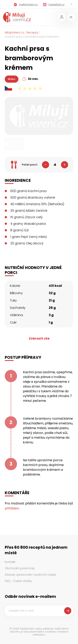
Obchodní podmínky (20, 568)
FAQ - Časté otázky (18, 581)
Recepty (32, 33)
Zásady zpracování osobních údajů (30, 575)
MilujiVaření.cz (15, 33)
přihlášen (12, 508)
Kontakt (10, 562)
